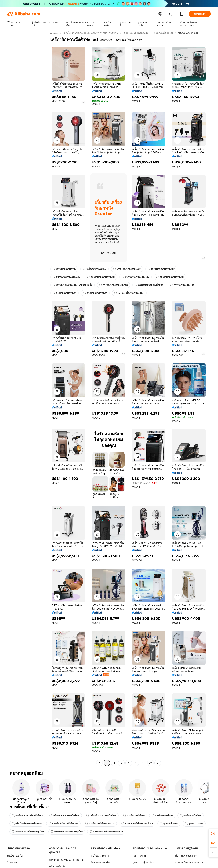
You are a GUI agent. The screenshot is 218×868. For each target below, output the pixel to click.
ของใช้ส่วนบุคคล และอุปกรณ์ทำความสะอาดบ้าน (91, 33)
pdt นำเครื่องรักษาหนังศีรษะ (129, 293)
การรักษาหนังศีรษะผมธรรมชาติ (106, 832)
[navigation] (28, 398)
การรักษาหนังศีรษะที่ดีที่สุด (113, 285)
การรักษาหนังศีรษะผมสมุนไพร (28, 832)
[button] (97, 75)
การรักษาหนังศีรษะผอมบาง (100, 824)
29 (150, 763)
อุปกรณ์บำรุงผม (169, 824)
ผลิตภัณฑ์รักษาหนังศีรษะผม (27, 824)
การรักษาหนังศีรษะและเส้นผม (137, 824)
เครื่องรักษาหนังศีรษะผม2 (127, 269)
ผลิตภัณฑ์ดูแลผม (164, 33)
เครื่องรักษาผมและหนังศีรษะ (64, 816)
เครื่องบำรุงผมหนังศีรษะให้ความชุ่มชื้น (72, 285)
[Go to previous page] (100, 763)
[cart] (171, 14)
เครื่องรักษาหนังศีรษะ (64, 269)
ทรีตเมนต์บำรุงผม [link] (188, 33)
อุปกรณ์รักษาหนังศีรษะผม (66, 277)
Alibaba (54, 33)
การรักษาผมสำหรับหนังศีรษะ (27, 816)
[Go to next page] (158, 763)
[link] (213, 833)
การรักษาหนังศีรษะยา (182, 285)
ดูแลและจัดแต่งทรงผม (136, 33)
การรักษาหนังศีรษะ (134, 816)
